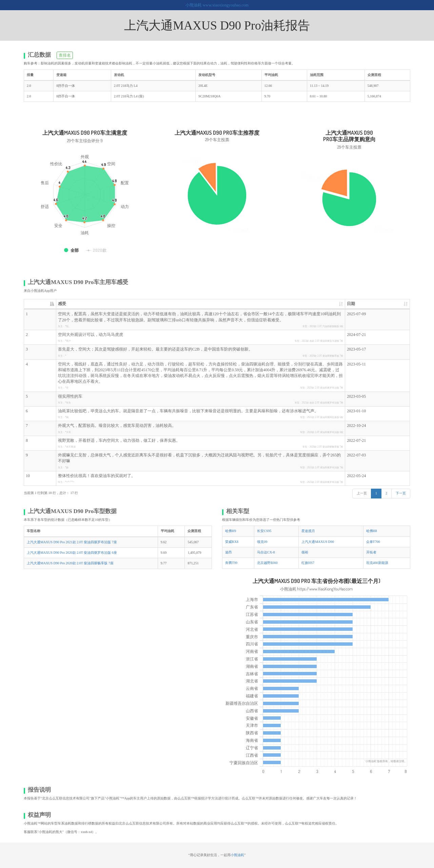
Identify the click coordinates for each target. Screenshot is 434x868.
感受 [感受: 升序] (62, 304)
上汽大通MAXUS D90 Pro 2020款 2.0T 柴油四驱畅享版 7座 (70, 563)
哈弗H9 (231, 531)
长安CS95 (264, 531)
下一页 (401, 493)
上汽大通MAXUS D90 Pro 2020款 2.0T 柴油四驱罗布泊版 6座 (72, 553)
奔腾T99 (231, 563)
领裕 (305, 552)
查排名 (65, 55)
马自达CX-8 (266, 552)
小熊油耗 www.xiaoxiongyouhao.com (217, 5)
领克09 (262, 542)
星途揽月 (308, 531)
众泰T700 (373, 542)
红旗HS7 (308, 563)
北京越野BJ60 (267, 563)
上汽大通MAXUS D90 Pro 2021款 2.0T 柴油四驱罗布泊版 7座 (72, 542)
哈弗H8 (372, 531)
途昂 (229, 552)
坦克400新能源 (377, 563)
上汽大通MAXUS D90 (318, 542)
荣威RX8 (232, 542)
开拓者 (371, 552)
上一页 (362, 493)
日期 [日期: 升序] (351, 304)
